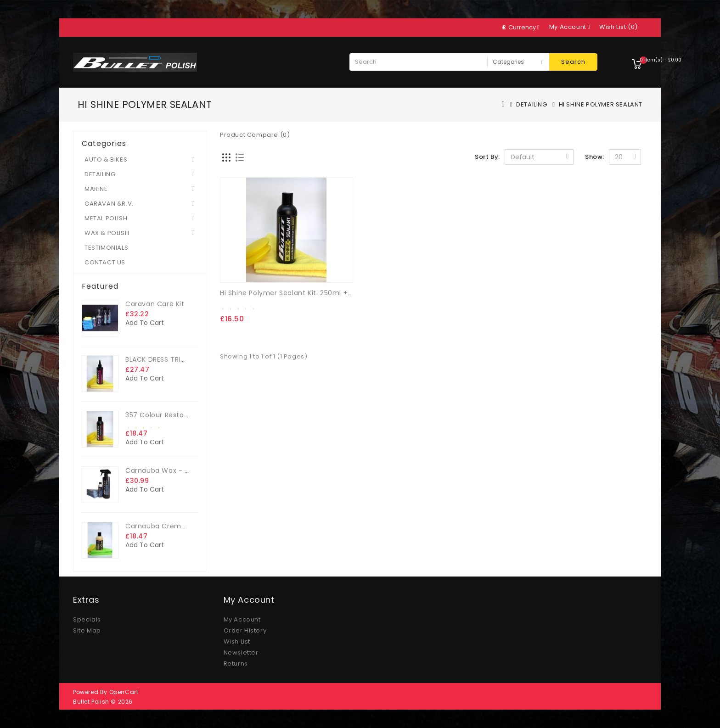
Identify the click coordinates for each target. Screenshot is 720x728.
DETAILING (532, 104)
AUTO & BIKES (106, 160)
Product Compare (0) (255, 135)
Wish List (237, 641)
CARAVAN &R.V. (109, 204)
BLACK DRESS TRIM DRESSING (173, 359)
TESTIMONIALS (106, 248)
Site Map (87, 630)
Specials (87, 619)
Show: (595, 157)
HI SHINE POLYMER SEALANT (601, 104)
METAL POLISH (106, 218)
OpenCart (124, 692)
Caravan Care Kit (155, 304)
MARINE (96, 189)
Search (573, 62)
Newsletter (241, 652)
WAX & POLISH (107, 233)
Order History (245, 630)
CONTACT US (105, 262)
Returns (236, 664)
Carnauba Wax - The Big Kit (173, 470)
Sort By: (487, 157)
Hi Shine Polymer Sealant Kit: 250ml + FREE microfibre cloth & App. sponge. (348, 293)
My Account (242, 619)
